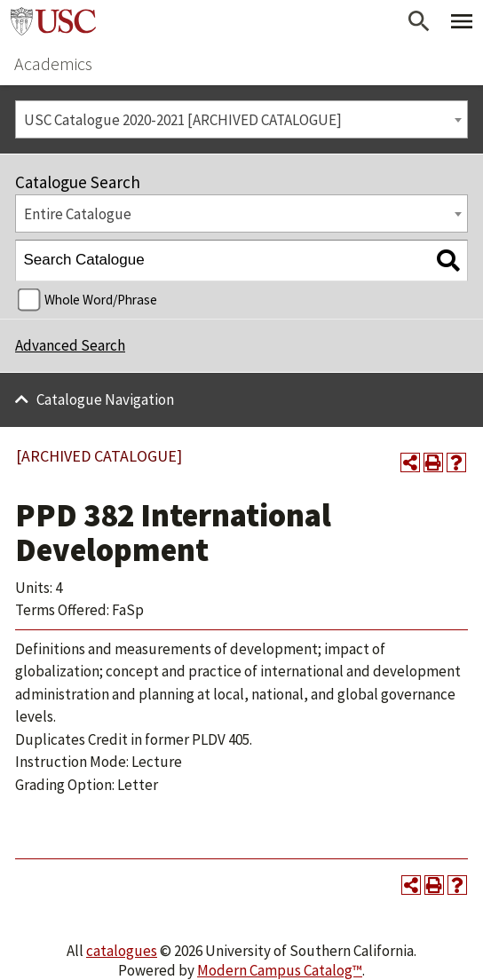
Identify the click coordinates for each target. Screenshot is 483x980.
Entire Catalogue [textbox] (78, 214)
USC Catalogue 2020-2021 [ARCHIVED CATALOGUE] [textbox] (183, 120)
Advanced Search (70, 345)
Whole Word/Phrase (101, 300)
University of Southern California (53, 21)
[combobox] (241, 119)
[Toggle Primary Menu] (462, 21)
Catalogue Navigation (105, 399)
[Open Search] (419, 21)
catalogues (122, 951)
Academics (53, 63)
